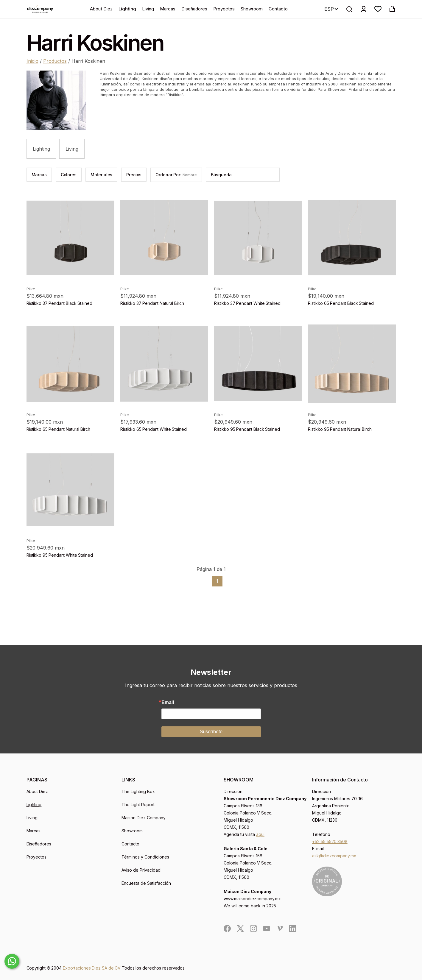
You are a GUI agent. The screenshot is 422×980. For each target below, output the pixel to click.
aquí (260, 834)
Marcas (168, 9)
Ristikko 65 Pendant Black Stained (341, 303)
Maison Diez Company (144, 818)
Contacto (278, 9)
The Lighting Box (138, 791)
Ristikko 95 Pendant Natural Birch (340, 429)
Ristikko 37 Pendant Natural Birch (152, 303)
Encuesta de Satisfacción (146, 883)
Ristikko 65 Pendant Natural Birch (58, 429)
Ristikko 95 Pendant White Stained (60, 555)
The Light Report (138, 805)
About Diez (101, 9)
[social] (227, 928)
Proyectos (224, 9)
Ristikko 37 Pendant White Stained (247, 303)
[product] (70, 238)
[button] (378, 9)
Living (148, 9)
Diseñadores (194, 9)
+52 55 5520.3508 (330, 841)
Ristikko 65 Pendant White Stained (153, 429)
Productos (55, 61)
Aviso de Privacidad (141, 870)
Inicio (32, 61)
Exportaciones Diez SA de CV (92, 968)
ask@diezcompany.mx (334, 856)
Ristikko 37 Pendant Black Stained (59, 303)
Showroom (252, 9)
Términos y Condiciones (145, 857)
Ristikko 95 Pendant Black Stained (247, 429)
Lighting (127, 9)
